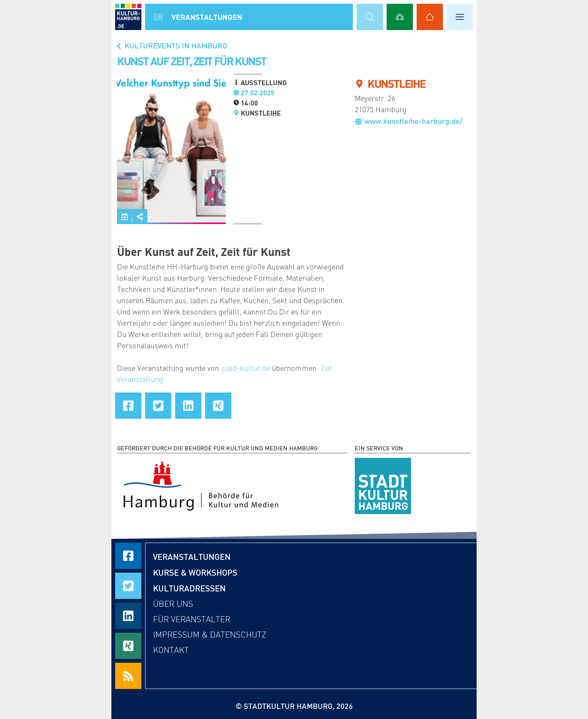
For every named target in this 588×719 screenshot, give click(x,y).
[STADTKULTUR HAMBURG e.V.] (383, 484)
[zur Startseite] (128, 17)
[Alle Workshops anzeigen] (400, 17)
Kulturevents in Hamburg (171, 45)
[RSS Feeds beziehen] (128, 676)
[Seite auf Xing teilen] (218, 406)
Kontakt (171, 650)
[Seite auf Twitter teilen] (158, 406)
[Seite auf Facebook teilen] (128, 406)
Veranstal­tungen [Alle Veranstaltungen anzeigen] (207, 17)
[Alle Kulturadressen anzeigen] (430, 17)
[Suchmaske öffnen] (370, 17)
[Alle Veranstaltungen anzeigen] (158, 17)
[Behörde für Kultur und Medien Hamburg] (201, 484)
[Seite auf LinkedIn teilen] (188, 406)
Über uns (173, 604)
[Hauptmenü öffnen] (460, 17)
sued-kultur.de (245, 368)
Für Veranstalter (192, 619)
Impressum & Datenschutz (210, 635)
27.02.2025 (258, 93)
